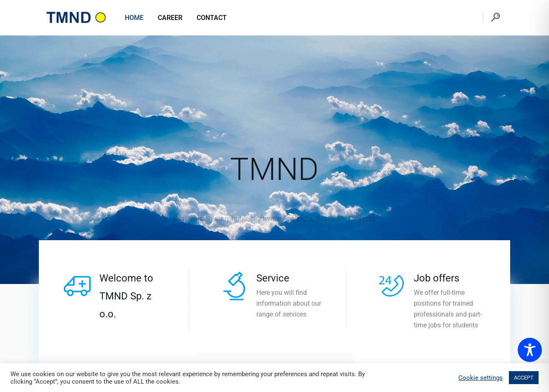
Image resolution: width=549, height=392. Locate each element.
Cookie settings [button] (481, 378)
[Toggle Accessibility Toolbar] (530, 350)
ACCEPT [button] (524, 378)
